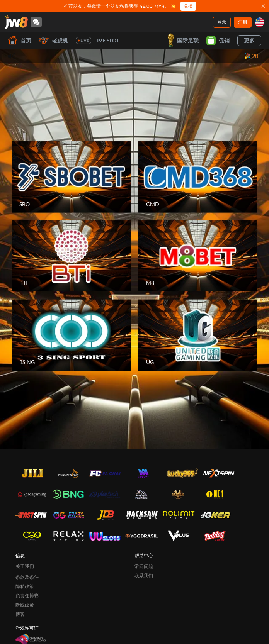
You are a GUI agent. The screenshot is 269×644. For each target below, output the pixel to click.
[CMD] (198, 177)
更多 (249, 40)
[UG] (198, 335)
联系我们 (144, 575)
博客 (20, 614)
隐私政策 (25, 586)
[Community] (36, 22)
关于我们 (25, 566)
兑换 (188, 6)
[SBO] (71, 177)
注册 (243, 22)
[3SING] (71, 335)
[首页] (16, 22)
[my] (260, 22)
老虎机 (54, 40)
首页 (20, 40)
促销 (218, 41)
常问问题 (144, 566)
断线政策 (25, 605)
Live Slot (97, 41)
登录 (222, 22)
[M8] (198, 256)
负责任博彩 (27, 596)
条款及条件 (27, 577)
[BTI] (71, 256)
